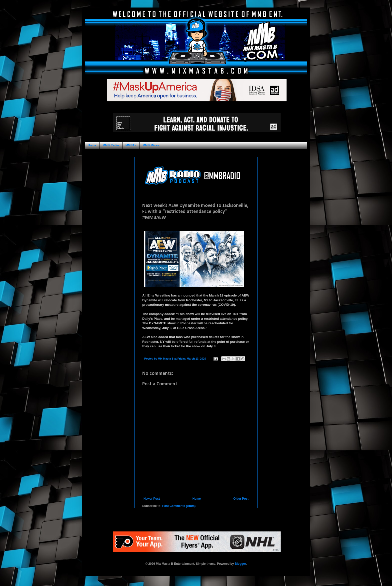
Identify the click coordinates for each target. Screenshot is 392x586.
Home (92, 145)
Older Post (241, 499)
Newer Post (152, 499)
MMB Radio (111, 145)
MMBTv (131, 145)
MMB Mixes (151, 145)
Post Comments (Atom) (179, 506)
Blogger (240, 564)
